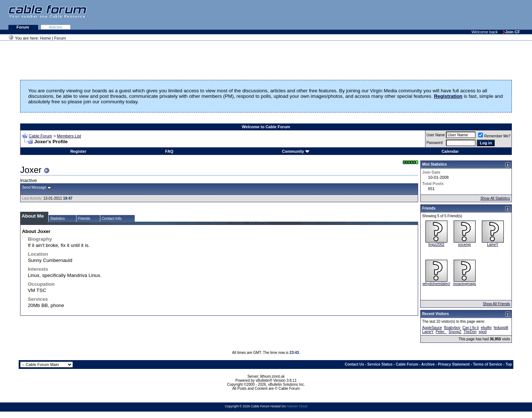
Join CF (511, 32)
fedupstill (501, 328)
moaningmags (464, 284)
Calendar (450, 151)
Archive (428, 364)
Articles (56, 27)
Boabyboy (452, 328)
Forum (23, 27)
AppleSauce (432, 328)
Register (78, 151)
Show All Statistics (495, 198)
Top (509, 364)
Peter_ (441, 332)
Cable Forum (41, 136)
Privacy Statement (454, 364)
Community (296, 151)
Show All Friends (496, 304)
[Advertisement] (443, 15)
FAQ (169, 151)
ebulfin (486, 328)
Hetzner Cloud (297, 406)
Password (435, 143)
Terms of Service (488, 364)
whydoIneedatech (437, 284)
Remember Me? (494, 136)
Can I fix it (470, 328)
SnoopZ (455, 332)
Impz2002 (436, 245)
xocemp (464, 245)
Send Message (34, 187)
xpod (483, 332)
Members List (69, 136)
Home (46, 38)
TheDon (470, 332)
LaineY (493, 245)
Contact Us (354, 364)
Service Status (380, 364)
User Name (436, 135)
